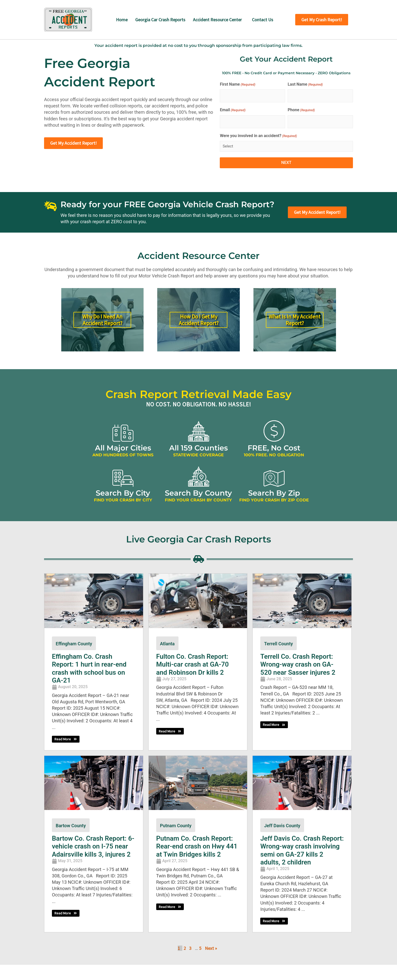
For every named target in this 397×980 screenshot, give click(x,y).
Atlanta (167, 644)
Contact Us (263, 20)
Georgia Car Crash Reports (160, 20)
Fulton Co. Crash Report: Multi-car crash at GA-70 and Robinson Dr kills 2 (193, 664)
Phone (301, 110)
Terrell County (278, 644)
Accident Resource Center (217, 20)
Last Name (305, 85)
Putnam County (176, 826)
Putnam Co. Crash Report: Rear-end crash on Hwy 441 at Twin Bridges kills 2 (197, 846)
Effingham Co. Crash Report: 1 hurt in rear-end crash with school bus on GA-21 (89, 668)
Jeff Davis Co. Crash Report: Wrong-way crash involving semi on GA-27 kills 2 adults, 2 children (302, 850)
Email (233, 110)
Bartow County (71, 826)
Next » (211, 948)
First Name (237, 85)
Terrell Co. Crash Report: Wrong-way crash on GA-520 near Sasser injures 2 (298, 664)
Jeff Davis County (282, 826)
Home (122, 20)
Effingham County (74, 644)
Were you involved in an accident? (258, 136)
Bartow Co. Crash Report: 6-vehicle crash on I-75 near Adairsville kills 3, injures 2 (93, 846)
